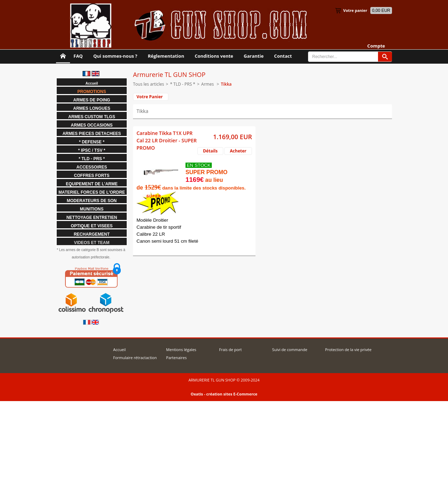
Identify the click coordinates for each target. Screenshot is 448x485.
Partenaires (177, 358)
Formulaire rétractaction (135, 358)
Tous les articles (149, 84)
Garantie (254, 56)
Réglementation (166, 56)
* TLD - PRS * (183, 84)
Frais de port (230, 350)
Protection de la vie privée (348, 350)
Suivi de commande (289, 350)
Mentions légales (181, 350)
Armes (208, 84)
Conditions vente (214, 56)
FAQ (78, 56)
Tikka (226, 84)
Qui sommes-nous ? (115, 56)
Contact (283, 56)
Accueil (119, 350)
